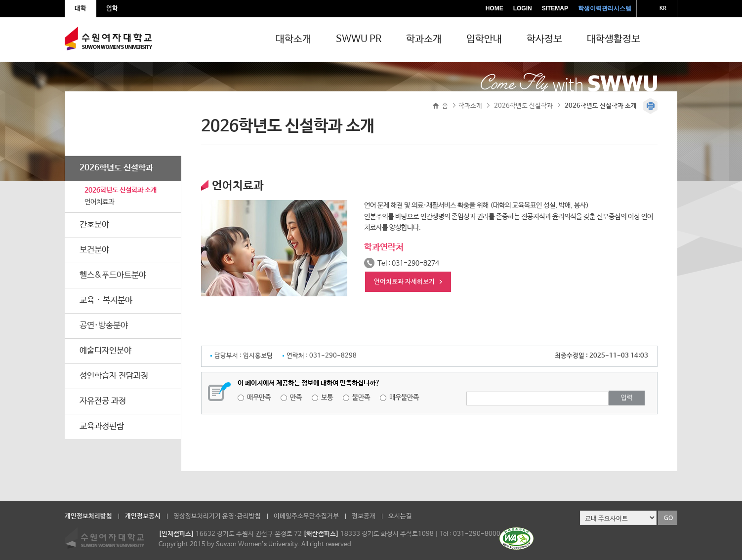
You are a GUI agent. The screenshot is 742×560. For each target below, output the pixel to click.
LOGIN (523, 8)
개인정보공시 (143, 516)
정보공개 (364, 516)
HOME (495, 8)
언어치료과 (99, 202)
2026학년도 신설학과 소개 (121, 190)
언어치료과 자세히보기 (404, 282)
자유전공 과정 (103, 401)
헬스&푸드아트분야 (113, 275)
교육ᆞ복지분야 (106, 300)
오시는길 (400, 516)
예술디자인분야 (105, 351)
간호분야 (94, 225)
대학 (81, 9)
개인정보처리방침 (88, 516)
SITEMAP (555, 8)
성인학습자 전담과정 (114, 376)
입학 (112, 9)
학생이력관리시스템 (605, 8)
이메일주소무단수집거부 (306, 516)
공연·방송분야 (104, 326)
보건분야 (94, 250)
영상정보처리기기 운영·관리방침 (217, 516)
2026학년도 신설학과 (116, 168)
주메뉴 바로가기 (0, 0)
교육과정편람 (102, 426)
